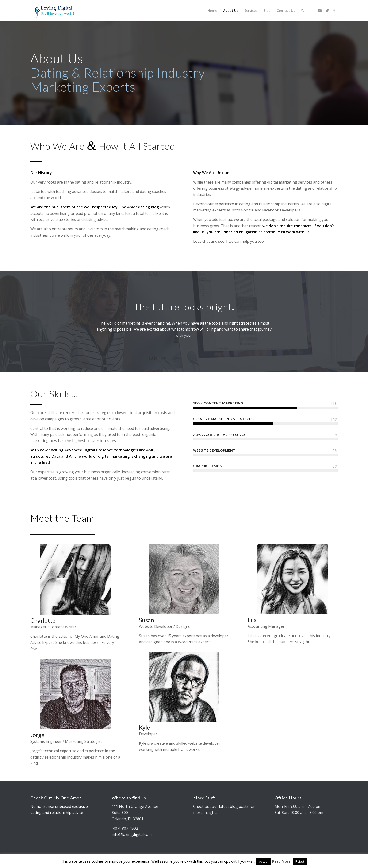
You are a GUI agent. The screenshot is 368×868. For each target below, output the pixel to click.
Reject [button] (300, 861)
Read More (281, 861)
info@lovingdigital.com (132, 834)
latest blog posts (234, 806)
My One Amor (125, 207)
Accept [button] (264, 861)
